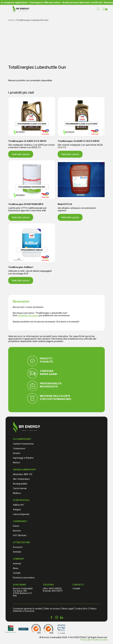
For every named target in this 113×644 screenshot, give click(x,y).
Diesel (16, 526)
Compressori (19, 448)
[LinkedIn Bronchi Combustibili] (62, 617)
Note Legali (68, 609)
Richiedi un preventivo (24, 578)
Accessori (18, 547)
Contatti (17, 573)
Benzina (17, 531)
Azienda (17, 563)
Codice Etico (81, 609)
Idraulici (17, 453)
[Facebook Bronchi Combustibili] (51, 617)
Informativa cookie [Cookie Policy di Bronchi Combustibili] (98, 640)
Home (11, 20)
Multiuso (17, 493)
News (16, 568)
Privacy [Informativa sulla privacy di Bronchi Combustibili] (84, 640)
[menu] (8, 9)
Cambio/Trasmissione (23, 444)
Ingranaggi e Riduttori (23, 458)
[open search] (92, 9)
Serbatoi (17, 552)
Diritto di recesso (52, 609)
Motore (16, 462)
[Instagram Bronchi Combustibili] (56, 617)
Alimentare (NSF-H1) (23, 474)
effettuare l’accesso (28, 315)
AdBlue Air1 (18, 505)
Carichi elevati (20, 488)
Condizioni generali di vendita (27, 609)
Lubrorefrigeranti (21, 514)
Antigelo (17, 509)
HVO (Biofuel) (20, 535)
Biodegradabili (20, 484)
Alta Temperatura (21, 479)
